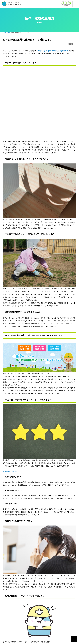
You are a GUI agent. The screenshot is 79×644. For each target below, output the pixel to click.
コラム (6, 617)
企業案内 (73, 617)
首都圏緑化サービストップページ (14, 589)
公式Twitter (41, 592)
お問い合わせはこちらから (12, 575)
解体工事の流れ (28, 615)
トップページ (8, 615)
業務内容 (73, 620)
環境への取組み (50, 615)
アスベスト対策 (51, 617)
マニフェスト (50, 623)
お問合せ (6, 620)
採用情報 (73, 623)
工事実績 (27, 620)
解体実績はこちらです (10, 402)
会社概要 (72, 615)
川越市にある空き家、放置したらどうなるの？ (53, 51)
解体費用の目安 (28, 617)
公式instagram (31, 592)
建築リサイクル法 (51, 620)
